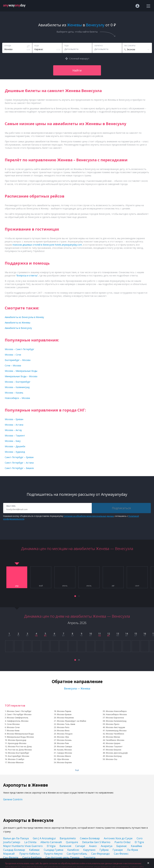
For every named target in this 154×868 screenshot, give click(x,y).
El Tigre (139, 842)
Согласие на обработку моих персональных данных (89, 516)
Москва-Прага (113, 724)
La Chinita (30, 842)
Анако (93, 846)
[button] (75, 596)
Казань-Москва (64, 750)
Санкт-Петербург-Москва (19, 714)
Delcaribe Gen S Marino (96, 842)
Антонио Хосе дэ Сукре (118, 838)
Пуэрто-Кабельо (30, 854)
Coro (140, 838)
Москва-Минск (64, 756)
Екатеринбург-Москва (19, 756)
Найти (77, 70)
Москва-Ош (112, 759)
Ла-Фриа (132, 850)
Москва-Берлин (64, 762)
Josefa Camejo (12, 842)
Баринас (122, 846)
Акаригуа (107, 846)
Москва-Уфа (63, 737)
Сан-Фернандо (100, 854)
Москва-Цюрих (113, 743)
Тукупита (89, 857)
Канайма (137, 846)
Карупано (89, 850)
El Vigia (51, 846)
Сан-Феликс (121, 854)
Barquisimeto (68, 838)
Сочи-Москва (13, 724)
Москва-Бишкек (114, 750)
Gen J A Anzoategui (44, 838)
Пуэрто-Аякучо (53, 854)
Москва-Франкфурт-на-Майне (72, 721)
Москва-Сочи (13, 727)
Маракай (9, 854)
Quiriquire (72, 842)
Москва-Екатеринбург (19, 753)
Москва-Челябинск (115, 734)
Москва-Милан (113, 737)
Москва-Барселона (115, 718)
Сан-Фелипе (11, 857)
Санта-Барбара (32, 857)
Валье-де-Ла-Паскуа (16, 838)
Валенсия (65, 846)
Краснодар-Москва (17, 743)
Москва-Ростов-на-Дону (20, 746)
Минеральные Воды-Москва (20, 737)
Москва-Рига (63, 727)
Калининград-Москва (116, 731)
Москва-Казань (64, 740)
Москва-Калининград (116, 721)
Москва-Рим (63, 743)
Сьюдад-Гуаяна (54, 850)
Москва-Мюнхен (16, 762)
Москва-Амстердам (115, 727)
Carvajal (80, 846)
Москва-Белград (114, 756)
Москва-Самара (64, 746)
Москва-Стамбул (16, 759)
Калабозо (73, 850)
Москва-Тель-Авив (66, 724)
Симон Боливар (90, 838)
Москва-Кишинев (65, 718)
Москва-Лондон (65, 734)
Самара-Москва (64, 753)
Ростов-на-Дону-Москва (20, 750)
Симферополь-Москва (18, 721)
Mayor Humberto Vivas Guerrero (23, 846)
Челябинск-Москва (115, 740)
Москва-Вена (63, 731)
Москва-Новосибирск (116, 711)
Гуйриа (104, 850)
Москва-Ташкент (114, 746)
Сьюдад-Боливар (14, 850)
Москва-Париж (64, 711)
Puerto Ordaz (123, 842)
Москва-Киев (13, 731)
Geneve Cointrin (13, 799)
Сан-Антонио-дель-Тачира (62, 857)
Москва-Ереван (64, 714)
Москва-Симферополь (18, 718)
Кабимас (34, 850)
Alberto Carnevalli (51, 842)
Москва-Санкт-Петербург (19, 711)
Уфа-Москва (63, 759)
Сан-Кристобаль (77, 854)
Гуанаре (118, 850)
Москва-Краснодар (17, 740)
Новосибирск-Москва (116, 714)
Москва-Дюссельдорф (117, 753)
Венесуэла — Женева (77, 688)
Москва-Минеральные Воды (20, 734)
